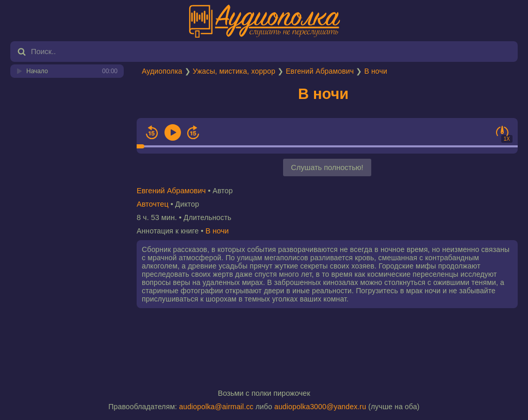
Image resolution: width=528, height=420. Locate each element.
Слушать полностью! (327, 167)
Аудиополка (162, 71)
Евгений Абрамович (320, 71)
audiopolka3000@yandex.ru (320, 407)
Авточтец (153, 204)
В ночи (375, 71)
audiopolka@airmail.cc (216, 407)
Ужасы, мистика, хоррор (234, 71)
